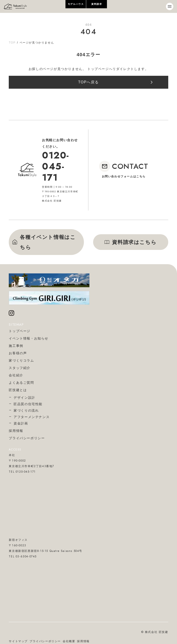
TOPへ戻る (88, 82)
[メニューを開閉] (170, 6)
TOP (12, 43)
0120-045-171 (56, 166)
